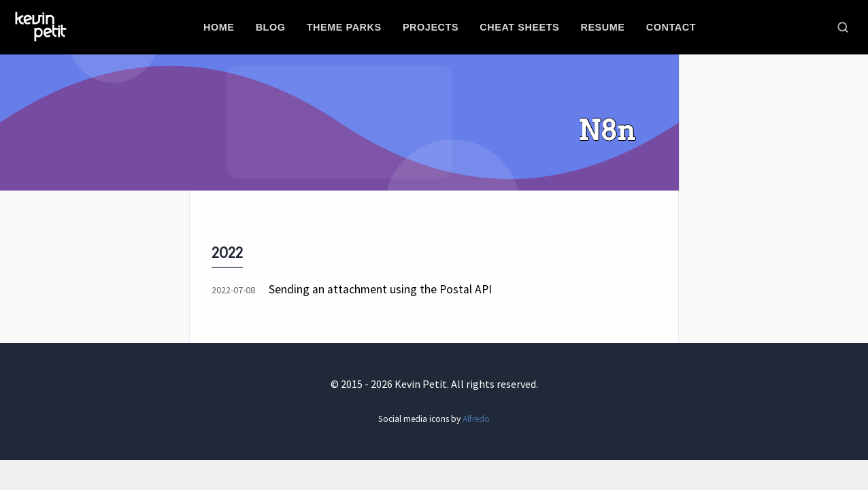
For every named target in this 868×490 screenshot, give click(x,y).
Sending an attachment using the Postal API (380, 289)
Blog (271, 27)
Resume (602, 27)
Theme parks (344, 27)
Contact (671, 27)
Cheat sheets (519, 27)
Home (219, 27)
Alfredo (476, 419)
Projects (431, 27)
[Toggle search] (843, 27)
